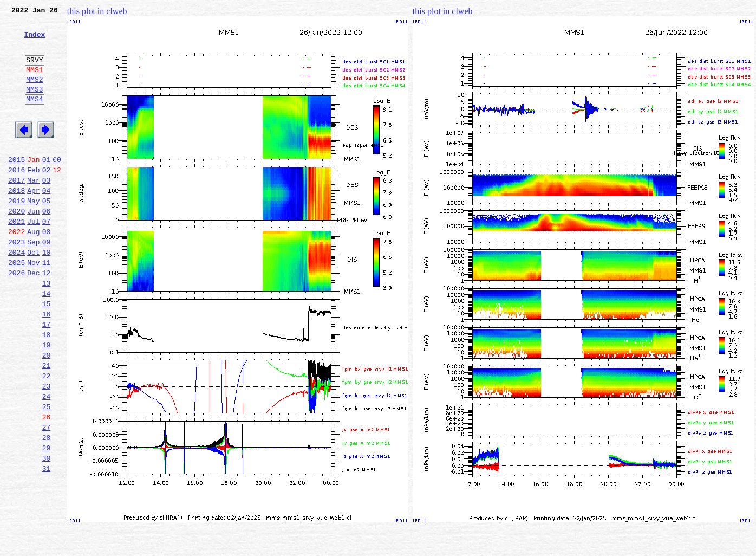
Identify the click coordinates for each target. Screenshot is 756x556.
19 (47, 400)
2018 (17, 221)
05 (47, 233)
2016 (17, 197)
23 (47, 448)
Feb (33, 197)
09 (47, 281)
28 (47, 507)
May (33, 233)
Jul (33, 257)
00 (57, 185)
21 (47, 424)
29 (47, 519)
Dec (33, 316)
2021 (17, 257)
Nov (33, 305)
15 (47, 352)
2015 (17, 185)
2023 (17, 281)
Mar (33, 209)
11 (47, 305)
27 (47, 495)
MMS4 (34, 117)
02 (47, 197)
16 (47, 364)
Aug (33, 269)
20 (47, 412)
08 (47, 269)
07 (47, 257)
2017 (17, 209)
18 (47, 388)
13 (47, 328)
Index (34, 41)
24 (47, 460)
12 (47, 316)
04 (47, 221)
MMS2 (34, 94)
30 (47, 531)
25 (47, 471)
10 (47, 293)
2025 (17, 305)
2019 (17, 233)
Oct (33, 293)
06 (47, 245)
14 (47, 340)
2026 (17, 316)
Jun (33, 245)
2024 (17, 293)
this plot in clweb (97, 11)
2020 (17, 245)
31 (47, 543)
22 (47, 436)
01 (47, 185)
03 (47, 209)
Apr (33, 221)
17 (47, 376)
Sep (33, 281)
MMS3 (34, 105)
